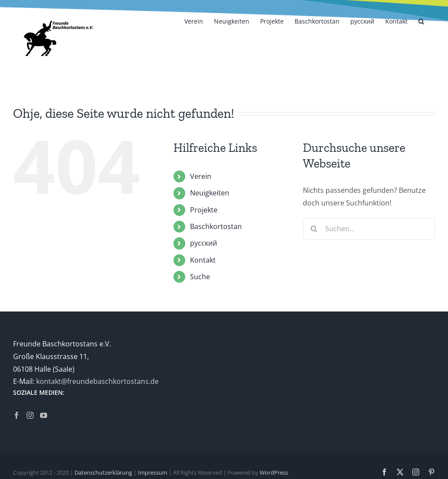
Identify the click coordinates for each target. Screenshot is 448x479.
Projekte (204, 210)
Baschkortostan (216, 226)
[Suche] (314, 229)
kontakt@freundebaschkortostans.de (97, 381)
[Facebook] (17, 415)
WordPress (274, 472)
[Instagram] (30, 415)
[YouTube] (44, 415)
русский (204, 243)
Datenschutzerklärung (103, 472)
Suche (200, 277)
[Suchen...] (369, 229)
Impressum (153, 472)
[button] (421, 21)
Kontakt (203, 260)
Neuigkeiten (210, 193)
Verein (201, 176)
